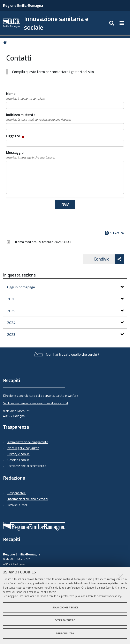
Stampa (114, 233)
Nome (26, 96)
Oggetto (15, 136)
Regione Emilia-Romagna (23, 5)
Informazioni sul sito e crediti (28, 499)
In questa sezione (19, 275)
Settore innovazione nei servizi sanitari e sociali (36, 403)
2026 (66, 299)
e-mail (24, 505)
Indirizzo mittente (39, 117)
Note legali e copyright (23, 448)
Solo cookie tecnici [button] (65, 607)
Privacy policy (113, 596)
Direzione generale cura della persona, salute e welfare (41, 396)
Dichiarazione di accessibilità (27, 466)
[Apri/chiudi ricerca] (112, 23)
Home (6, 42)
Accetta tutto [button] (65, 620)
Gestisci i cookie (18, 460)
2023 (66, 334)
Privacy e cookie (18, 454)
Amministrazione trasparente (28, 442)
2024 (66, 323)
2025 (66, 311)
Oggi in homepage (66, 287)
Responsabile (17, 493)
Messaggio (30, 155)
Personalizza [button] (65, 633)
